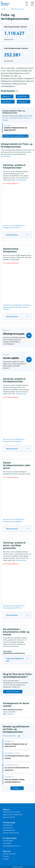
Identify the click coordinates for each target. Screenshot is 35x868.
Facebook (6, 856)
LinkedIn (6, 859)
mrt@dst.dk (10, 714)
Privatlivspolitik (8, 841)
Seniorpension (7, 102)
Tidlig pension (23, 102)
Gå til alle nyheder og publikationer (15, 136)
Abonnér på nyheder (9, 854)
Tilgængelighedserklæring (11, 846)
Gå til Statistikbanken (13, 692)
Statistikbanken (6, 156)
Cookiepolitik (7, 843)
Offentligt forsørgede (17, 9)
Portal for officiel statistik (11, 833)
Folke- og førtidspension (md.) (15, 660)
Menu (32, 4)
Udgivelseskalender (9, 830)
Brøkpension (7, 96)
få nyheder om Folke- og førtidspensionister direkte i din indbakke (17, 118)
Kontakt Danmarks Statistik (12, 812)
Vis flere (16, 788)
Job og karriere (8, 828)
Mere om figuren (12, 235)
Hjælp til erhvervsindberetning (13, 815)
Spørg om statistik (9, 817)
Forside (3, 9)
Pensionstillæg (22, 96)
